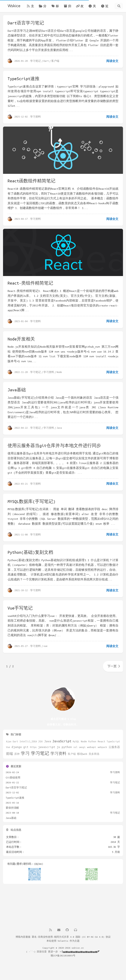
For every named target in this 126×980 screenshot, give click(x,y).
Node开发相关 (21, 341)
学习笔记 (35, 61)
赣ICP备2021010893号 (63, 955)
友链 (80, 8)
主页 (30, 8)
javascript (47, 747)
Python (92, 741)
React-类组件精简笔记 (30, 285)
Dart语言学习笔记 (26, 23)
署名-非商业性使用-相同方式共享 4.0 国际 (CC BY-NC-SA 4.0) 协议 (71, 937)
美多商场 (94, 754)
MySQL (76, 741)
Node (59, 375)
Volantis (63, 941)
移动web (82, 754)
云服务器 (114, 747)
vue (45, 649)
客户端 (55, 61)
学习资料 (35, 116)
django (17, 747)
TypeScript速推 (24, 79)
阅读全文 (112, 61)
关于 (92, 8)
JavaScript (62, 741)
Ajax (9, 741)
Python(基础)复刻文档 (30, 555)
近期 (105, 8)
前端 (9, 754)
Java (59, 430)
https (33, 747)
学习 (25, 753)
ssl (75, 747)
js (58, 747)
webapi (92, 747)
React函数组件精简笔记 (31, 181)
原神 (17, 754)
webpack (102, 747)
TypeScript (113, 741)
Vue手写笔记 (20, 611)
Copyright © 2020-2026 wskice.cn (63, 948)
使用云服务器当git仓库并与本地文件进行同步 (54, 448)
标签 (55, 8)
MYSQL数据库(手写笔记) (31, 504)
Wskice (14, 6)
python (67, 747)
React (102, 741)
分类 (43, 8)
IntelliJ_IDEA (28, 741)
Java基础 (17, 392)
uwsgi (82, 747)
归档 (67, 8)
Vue (8, 747)
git (26, 747)
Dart (46, 61)
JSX (40, 741)
